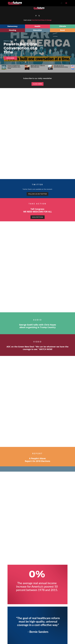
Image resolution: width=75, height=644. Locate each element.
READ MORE (10, 58)
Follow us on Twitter (37, 194)
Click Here (37, 84)
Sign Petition (38, 217)
